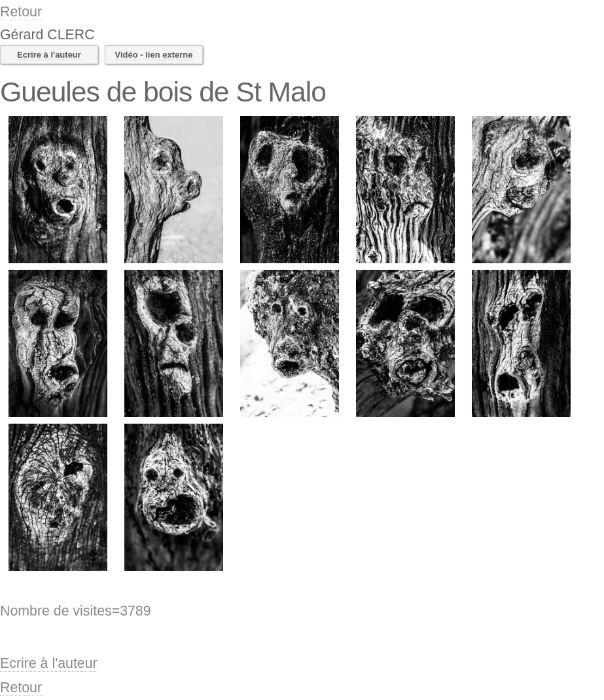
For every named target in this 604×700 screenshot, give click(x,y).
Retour (21, 12)
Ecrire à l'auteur (49, 55)
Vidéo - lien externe (154, 55)
